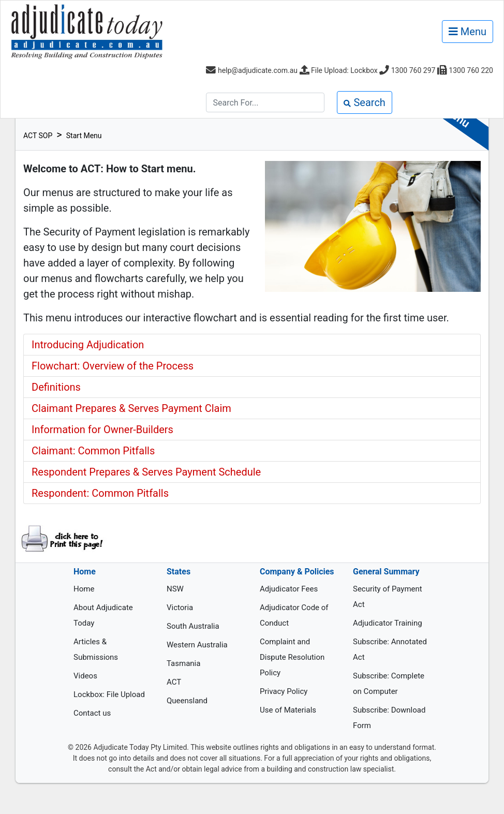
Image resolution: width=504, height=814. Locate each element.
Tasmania (183, 663)
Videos (85, 676)
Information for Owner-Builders (102, 430)
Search (364, 102)
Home (84, 589)
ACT (174, 682)
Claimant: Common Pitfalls (93, 451)
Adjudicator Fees (289, 589)
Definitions (56, 387)
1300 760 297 (413, 70)
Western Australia (197, 645)
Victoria (180, 608)
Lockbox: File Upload (109, 694)
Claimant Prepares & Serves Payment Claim (131, 408)
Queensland (187, 701)
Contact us (92, 713)
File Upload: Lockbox (344, 70)
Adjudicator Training (388, 623)
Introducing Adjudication (88, 345)
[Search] (265, 102)
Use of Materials (288, 710)
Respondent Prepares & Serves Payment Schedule (146, 472)
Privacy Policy (284, 691)
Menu (468, 32)
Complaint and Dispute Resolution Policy (292, 657)
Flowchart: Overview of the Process (113, 366)
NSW (175, 589)
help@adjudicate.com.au (258, 70)
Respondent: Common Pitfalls (100, 493)
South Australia (193, 626)
